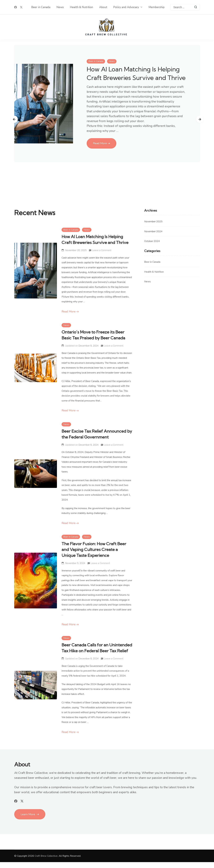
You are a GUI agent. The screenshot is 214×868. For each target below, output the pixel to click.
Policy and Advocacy (126, 7)
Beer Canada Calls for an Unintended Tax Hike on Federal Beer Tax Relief (93, 651)
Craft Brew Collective (46, 862)
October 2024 (152, 241)
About (103, 7)
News (60, 7)
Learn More (28, 820)
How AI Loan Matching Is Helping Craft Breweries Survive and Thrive (136, 78)
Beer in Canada (41, 7)
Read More (100, 152)
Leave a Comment (102, 250)
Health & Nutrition (81, 7)
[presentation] (13, 119)
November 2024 (153, 231)
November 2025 (153, 221)
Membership (157, 7)
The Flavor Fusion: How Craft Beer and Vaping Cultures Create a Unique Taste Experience (95, 550)
